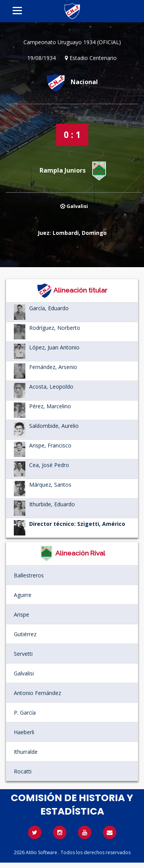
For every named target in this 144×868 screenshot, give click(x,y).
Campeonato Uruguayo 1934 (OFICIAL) (72, 42)
